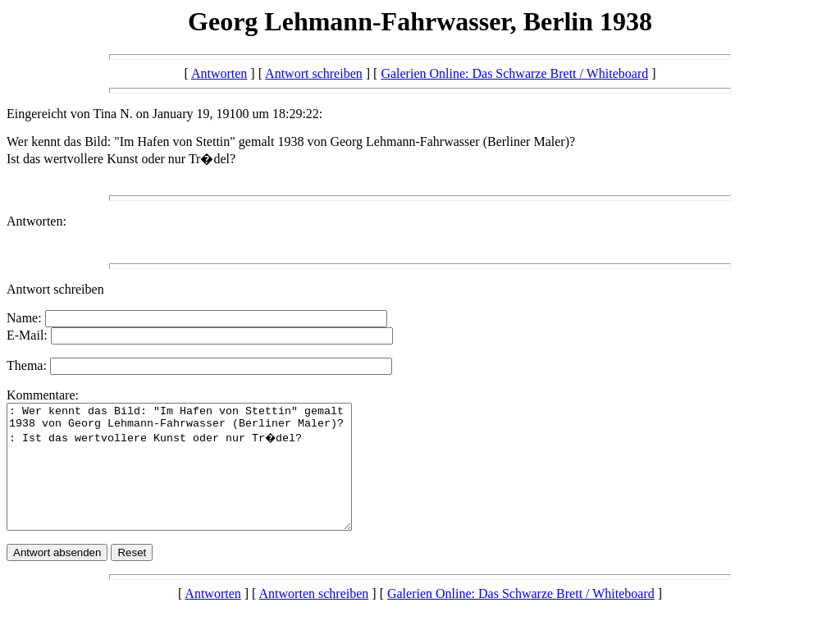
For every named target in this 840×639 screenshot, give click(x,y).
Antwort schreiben (314, 73)
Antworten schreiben (314, 618)
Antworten (219, 73)
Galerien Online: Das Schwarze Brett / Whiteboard (514, 73)
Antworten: (37, 221)
